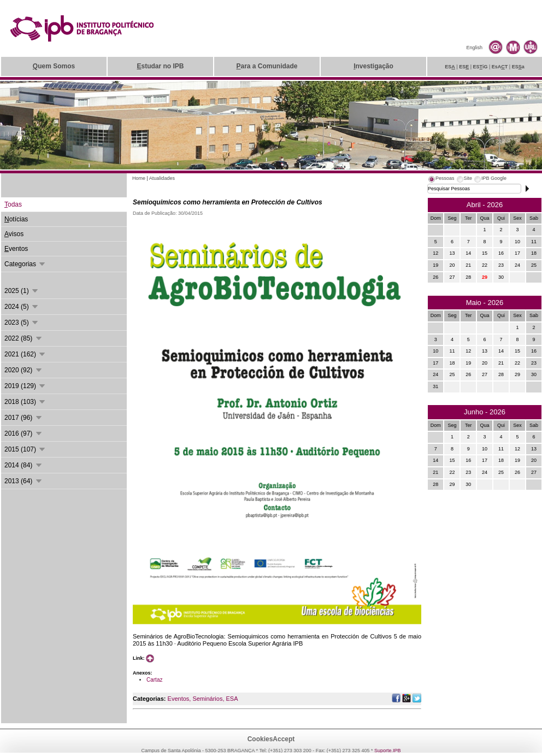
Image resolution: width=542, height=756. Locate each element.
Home (139, 178)
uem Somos (54, 66)
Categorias (25, 264)
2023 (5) (22, 323)
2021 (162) (25, 354)
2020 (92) (24, 370)
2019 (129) (25, 386)
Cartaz (154, 680)
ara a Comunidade (267, 66)
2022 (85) (24, 338)
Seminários (207, 699)
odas (13, 204)
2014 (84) (24, 465)
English (474, 48)
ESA (232, 699)
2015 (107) (25, 449)
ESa (518, 67)
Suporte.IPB (388, 751)
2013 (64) (24, 481)
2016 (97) (24, 433)
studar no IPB (160, 66)
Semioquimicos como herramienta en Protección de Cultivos (228, 202)
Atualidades (162, 178)
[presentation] (441, 180)
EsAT (500, 67)
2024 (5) (22, 307)
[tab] (441, 180)
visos (14, 234)
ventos (16, 249)
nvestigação (373, 66)
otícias (16, 219)
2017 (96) (24, 418)
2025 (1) (22, 291)
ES (450, 67)
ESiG (481, 67)
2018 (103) (25, 402)
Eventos (179, 699)
